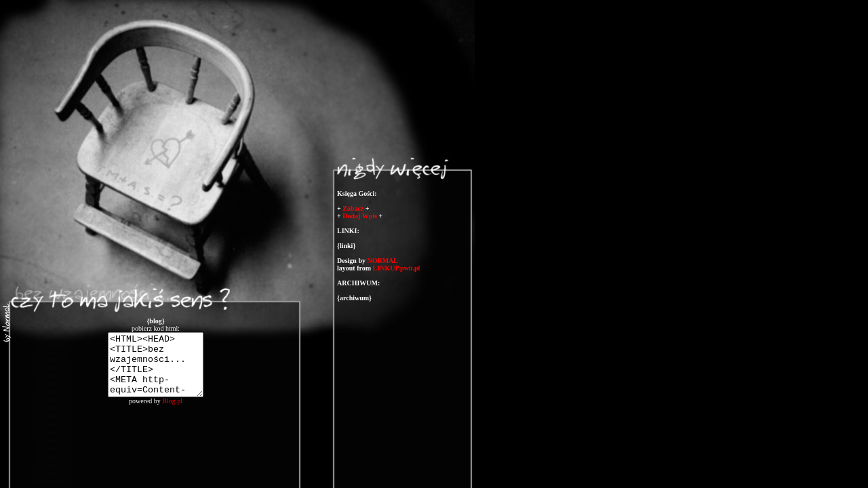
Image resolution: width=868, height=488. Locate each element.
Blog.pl (172, 413)
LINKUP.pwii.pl (397, 268)
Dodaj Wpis (360, 216)
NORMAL (382, 261)
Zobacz (353, 208)
